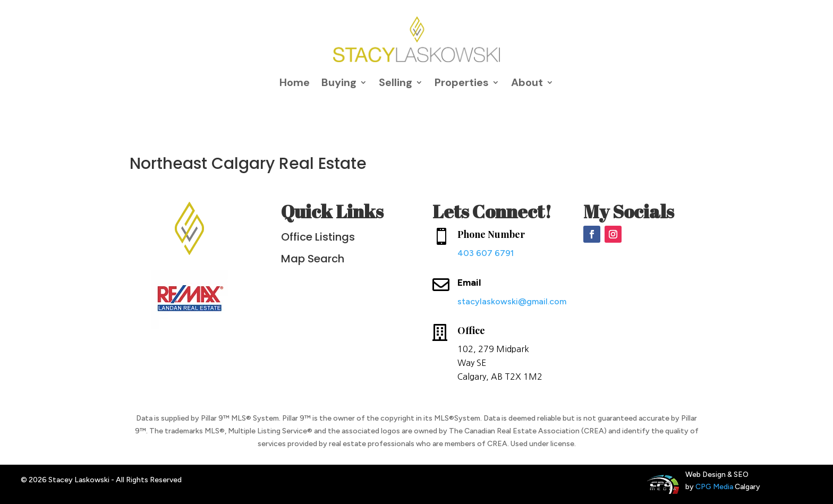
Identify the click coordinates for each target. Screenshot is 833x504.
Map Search (313, 259)
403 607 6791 (486, 253)
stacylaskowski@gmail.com (512, 301)
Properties (462, 82)
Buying (339, 82)
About (527, 82)
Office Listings (318, 237)
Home (295, 82)
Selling (396, 82)
